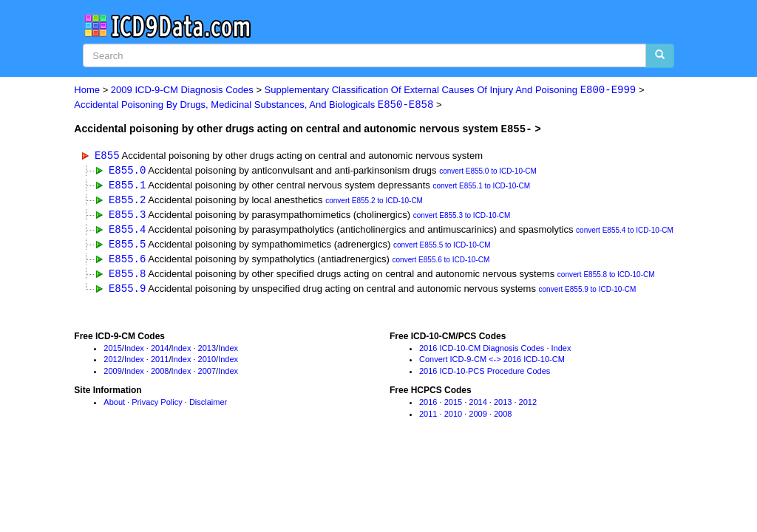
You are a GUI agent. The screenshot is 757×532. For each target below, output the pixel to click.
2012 (112, 364)
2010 (207, 364)
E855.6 (127, 262)
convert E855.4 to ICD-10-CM (625, 233)
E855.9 (127, 292)
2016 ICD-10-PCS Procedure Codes (485, 375)
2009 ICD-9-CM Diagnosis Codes (182, 91)
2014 (160, 352)
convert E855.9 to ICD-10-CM (588, 294)
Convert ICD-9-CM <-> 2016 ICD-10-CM (492, 364)
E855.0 (127, 170)
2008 (160, 375)
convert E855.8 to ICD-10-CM (606, 278)
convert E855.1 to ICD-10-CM (481, 187)
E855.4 (127, 232)
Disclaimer (208, 406)
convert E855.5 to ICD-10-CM (442, 248)
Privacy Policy (157, 406)
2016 (428, 406)
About (114, 406)
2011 (160, 364)
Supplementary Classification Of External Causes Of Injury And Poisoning (451, 91)
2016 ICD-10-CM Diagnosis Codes (482, 352)
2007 (207, 375)
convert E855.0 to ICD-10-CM (488, 172)
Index (134, 352)
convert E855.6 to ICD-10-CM (441, 263)
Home (87, 91)
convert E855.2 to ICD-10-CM (374, 202)
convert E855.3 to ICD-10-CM (462, 218)
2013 (207, 352)
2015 (112, 352)
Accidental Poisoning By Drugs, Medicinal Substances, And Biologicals (254, 105)
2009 (112, 375)
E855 (107, 156)
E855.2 (127, 201)
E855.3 (127, 216)
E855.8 (127, 277)
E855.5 (127, 246)
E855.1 (127, 186)
